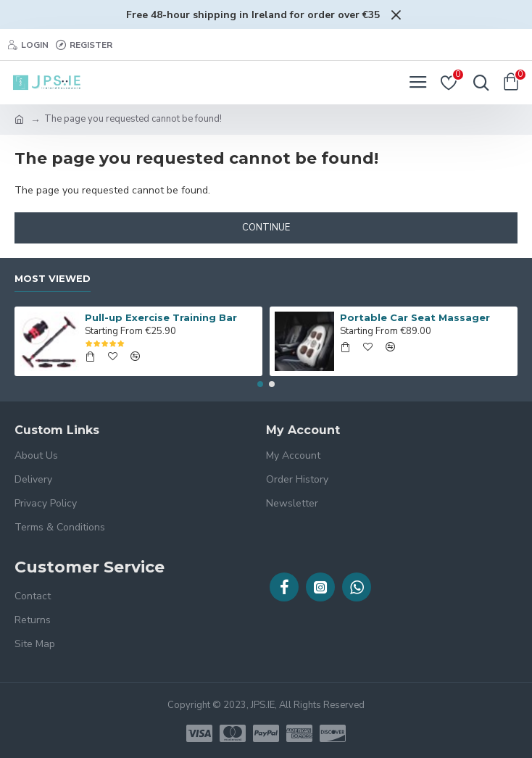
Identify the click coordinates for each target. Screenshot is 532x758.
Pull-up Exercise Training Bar (161, 317)
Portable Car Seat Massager (415, 317)
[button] (260, 384)
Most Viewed (53, 278)
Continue (266, 228)
